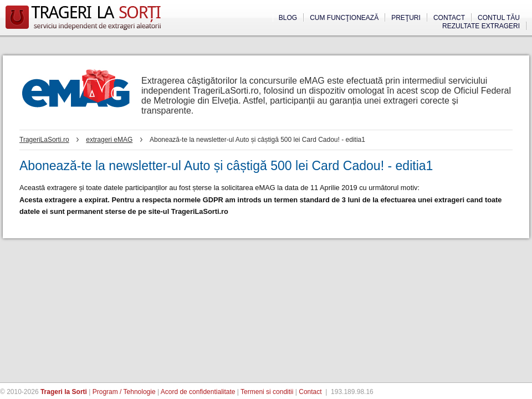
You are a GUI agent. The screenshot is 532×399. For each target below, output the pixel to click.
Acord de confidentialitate (198, 392)
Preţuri (406, 18)
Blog (288, 18)
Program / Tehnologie (124, 392)
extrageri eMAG (109, 140)
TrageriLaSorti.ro (44, 140)
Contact (449, 18)
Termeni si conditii (267, 392)
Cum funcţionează (344, 18)
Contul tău (499, 18)
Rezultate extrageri (481, 26)
